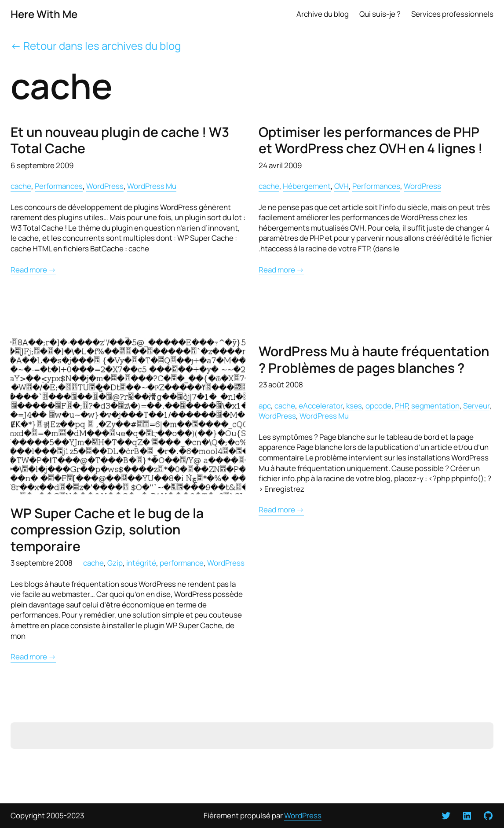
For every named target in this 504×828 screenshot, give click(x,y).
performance (182, 563)
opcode (378, 405)
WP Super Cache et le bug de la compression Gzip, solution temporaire (107, 530)
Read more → (33, 270)
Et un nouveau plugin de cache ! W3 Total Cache (120, 140)
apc (265, 405)
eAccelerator (321, 405)
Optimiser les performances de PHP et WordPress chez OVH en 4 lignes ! (371, 140)
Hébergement (307, 186)
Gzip (115, 563)
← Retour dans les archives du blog (96, 46)
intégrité (141, 563)
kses (354, 405)
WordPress (105, 186)
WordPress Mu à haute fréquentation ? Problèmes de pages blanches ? (374, 359)
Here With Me (44, 14)
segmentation (435, 405)
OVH (341, 186)
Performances (59, 186)
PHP (401, 405)
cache (21, 186)
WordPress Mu (152, 186)
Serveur (476, 405)
